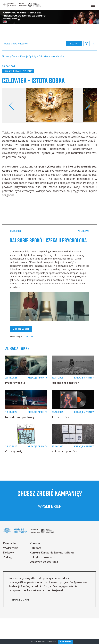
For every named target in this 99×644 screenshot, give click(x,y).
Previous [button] (12, 113)
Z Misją (8, 583)
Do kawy (9, 578)
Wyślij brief (49, 532)
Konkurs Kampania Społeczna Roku (52, 578)
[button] (93, 5)
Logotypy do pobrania (44, 587)
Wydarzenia (11, 574)
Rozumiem (66, 642)
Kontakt (35, 569)
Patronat (36, 574)
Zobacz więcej (21, 344)
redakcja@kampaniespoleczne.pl (29, 608)
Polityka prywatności (43, 583)
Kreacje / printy (23, 71)
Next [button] (87, 113)
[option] (49, 113)
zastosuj (74, 44)
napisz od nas (21, 625)
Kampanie (29, 351)
